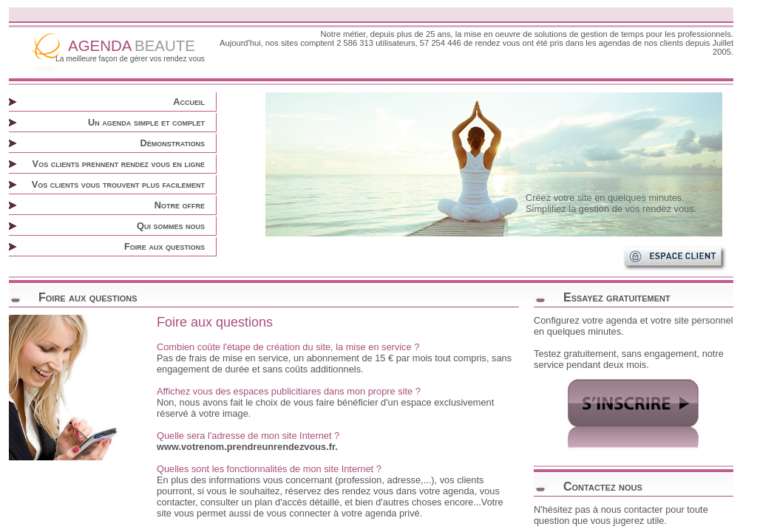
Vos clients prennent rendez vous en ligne (119, 164)
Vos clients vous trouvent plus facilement (118, 184)
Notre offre (180, 205)
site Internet (307, 436)
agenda (459, 491)
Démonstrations (172, 143)
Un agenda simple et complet (146, 122)
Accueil (189, 102)
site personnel (704, 320)
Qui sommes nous (171, 226)
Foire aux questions (164, 246)
